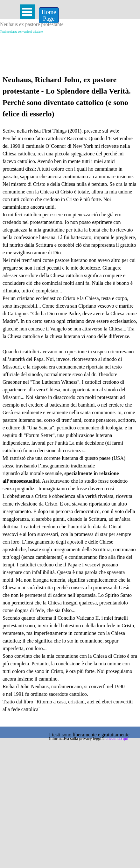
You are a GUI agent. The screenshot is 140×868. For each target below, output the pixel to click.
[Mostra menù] (27, 12)
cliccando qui (117, 738)
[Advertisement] (70, 43)
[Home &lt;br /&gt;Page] (49, 15)
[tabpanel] (70, 399)
